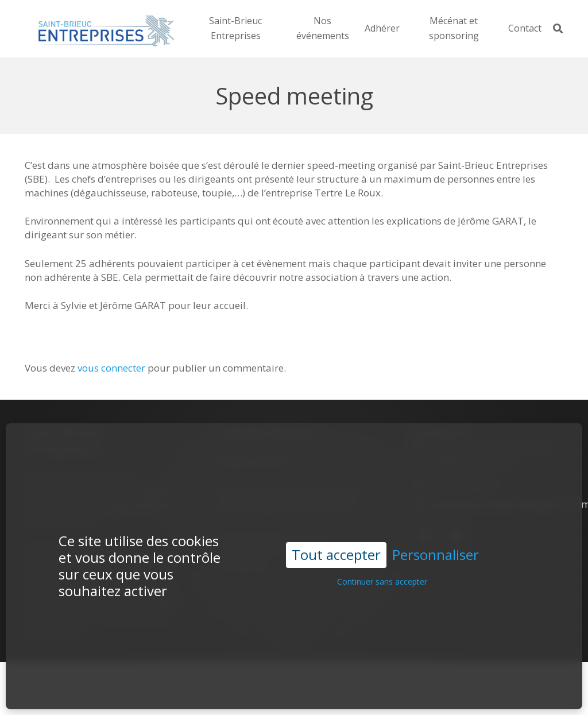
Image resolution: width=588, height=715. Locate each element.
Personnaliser (436, 533)
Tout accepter (336, 532)
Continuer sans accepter (382, 559)
